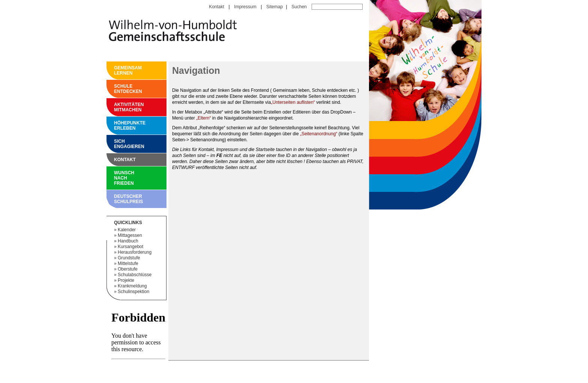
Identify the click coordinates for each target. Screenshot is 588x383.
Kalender (127, 230)
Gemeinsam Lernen (116, 70)
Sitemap (274, 7)
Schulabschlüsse (135, 275)
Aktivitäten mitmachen (116, 107)
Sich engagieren (116, 144)
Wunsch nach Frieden (116, 178)
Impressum (245, 7)
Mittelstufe (128, 263)
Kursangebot (130, 247)
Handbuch (128, 241)
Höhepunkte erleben (116, 126)
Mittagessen (130, 235)
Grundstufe (129, 258)
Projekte (126, 280)
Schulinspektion (133, 292)
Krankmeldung (132, 286)
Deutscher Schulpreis (116, 199)
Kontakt (217, 7)
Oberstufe (128, 269)
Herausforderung (135, 252)
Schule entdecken (116, 89)
